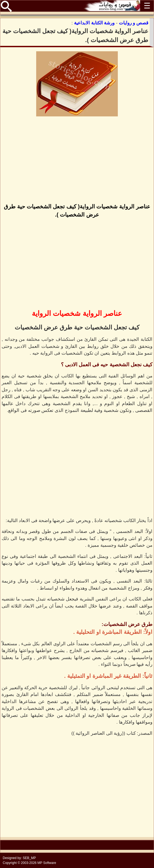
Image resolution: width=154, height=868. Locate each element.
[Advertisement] (77, 160)
